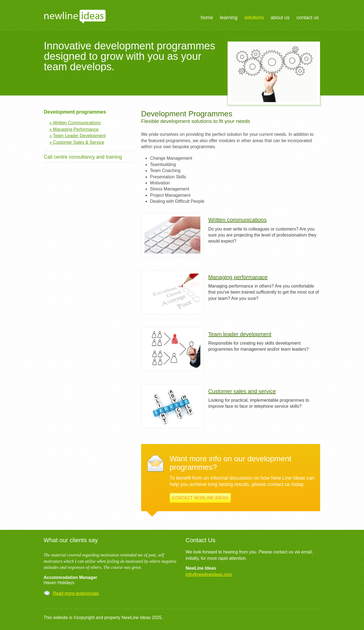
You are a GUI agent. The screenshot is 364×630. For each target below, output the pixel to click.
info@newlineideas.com (209, 574)
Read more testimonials (76, 593)
